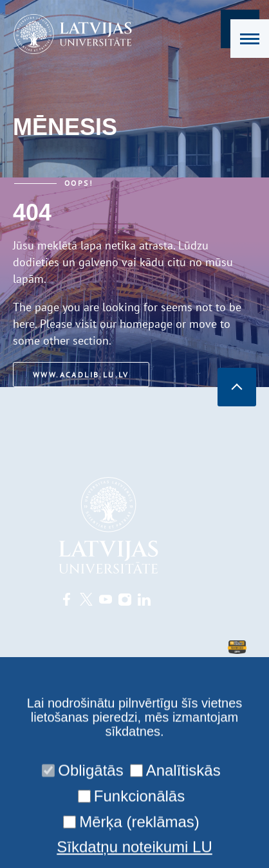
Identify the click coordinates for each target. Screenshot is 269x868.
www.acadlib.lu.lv (81, 375)
